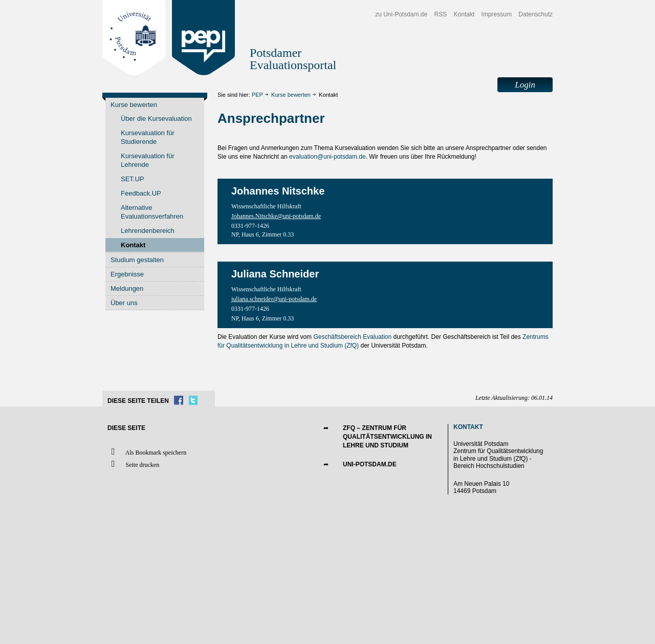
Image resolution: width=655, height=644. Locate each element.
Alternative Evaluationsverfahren (152, 212)
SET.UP (133, 179)
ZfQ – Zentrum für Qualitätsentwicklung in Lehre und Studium (387, 437)
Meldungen (127, 288)
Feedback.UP (141, 193)
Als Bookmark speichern (147, 452)
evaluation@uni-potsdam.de (327, 157)
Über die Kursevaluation (156, 119)
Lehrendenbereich (148, 231)
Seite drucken (133, 464)
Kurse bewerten (291, 95)
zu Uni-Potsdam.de (401, 14)
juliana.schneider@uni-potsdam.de (274, 299)
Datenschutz (536, 14)
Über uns (124, 303)
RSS (441, 14)
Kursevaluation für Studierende (148, 137)
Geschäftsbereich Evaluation (352, 337)
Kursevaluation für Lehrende (148, 160)
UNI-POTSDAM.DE (370, 464)
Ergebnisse (127, 274)
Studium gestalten (137, 260)
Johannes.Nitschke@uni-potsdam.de (276, 216)
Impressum (497, 14)
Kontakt (464, 14)
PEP (257, 95)
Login (525, 85)
